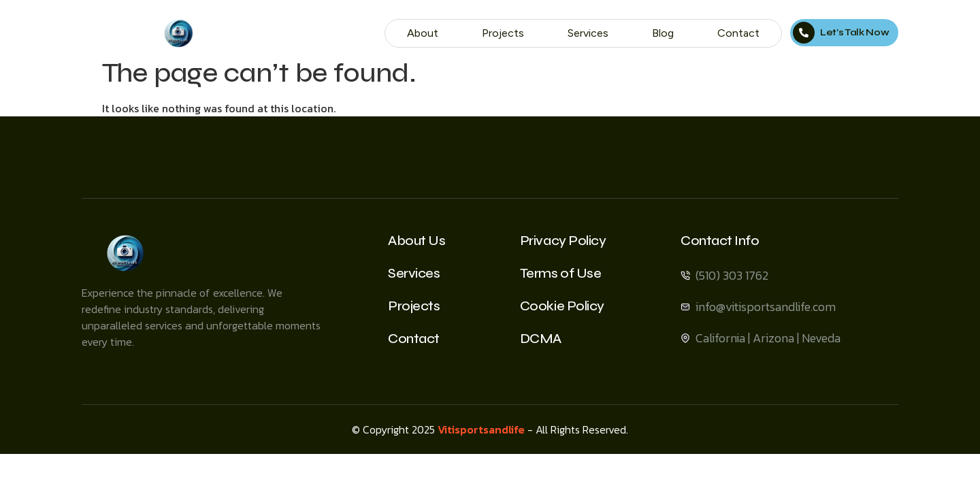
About (423, 33)
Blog (663, 33)
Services (588, 33)
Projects (503, 33)
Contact (738, 33)
